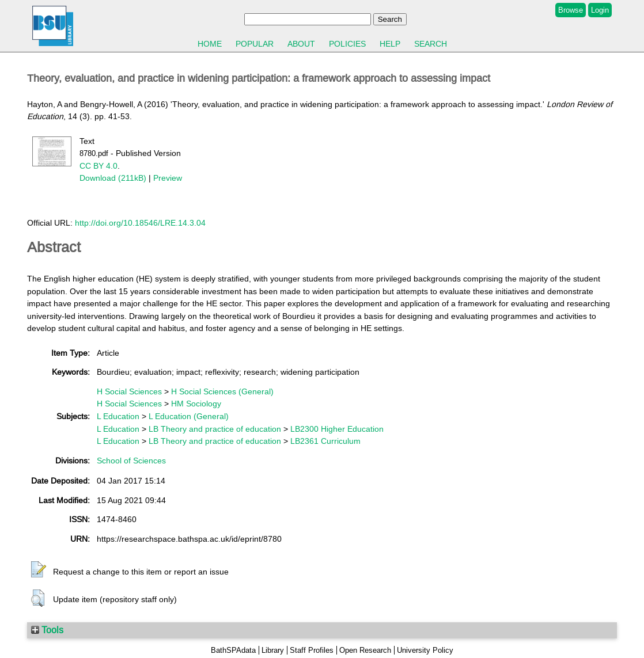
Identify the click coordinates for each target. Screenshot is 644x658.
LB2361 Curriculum (325, 441)
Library (273, 650)
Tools (47, 630)
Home (210, 44)
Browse (571, 10)
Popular (255, 44)
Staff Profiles (312, 650)
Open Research (365, 650)
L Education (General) (189, 416)
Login (600, 10)
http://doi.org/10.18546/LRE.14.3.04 (140, 223)
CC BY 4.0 (99, 166)
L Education (118, 416)
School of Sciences (131, 461)
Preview (168, 178)
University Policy (425, 650)
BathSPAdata (233, 650)
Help (390, 44)
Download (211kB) (113, 178)
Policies (347, 44)
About (301, 44)
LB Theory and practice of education (215, 429)
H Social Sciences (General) (222, 391)
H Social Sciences (129, 391)
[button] (39, 570)
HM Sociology (196, 404)
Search (431, 44)
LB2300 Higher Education (337, 429)
